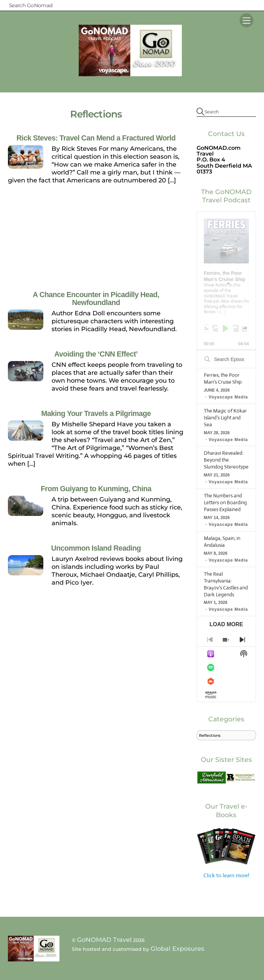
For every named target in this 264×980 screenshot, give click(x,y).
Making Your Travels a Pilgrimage (96, 414)
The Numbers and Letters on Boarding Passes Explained (225, 502)
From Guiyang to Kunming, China (96, 489)
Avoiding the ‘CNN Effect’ (96, 354)
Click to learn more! (226, 853)
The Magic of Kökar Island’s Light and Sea (225, 418)
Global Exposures (177, 949)
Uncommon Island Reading (96, 548)
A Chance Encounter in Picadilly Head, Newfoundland (96, 299)
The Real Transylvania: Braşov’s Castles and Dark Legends (226, 584)
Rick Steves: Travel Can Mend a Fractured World (96, 138)
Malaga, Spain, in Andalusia (222, 542)
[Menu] (246, 20)
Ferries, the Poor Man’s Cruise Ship (223, 378)
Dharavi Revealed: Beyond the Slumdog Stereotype (226, 460)
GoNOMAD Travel (104, 940)
